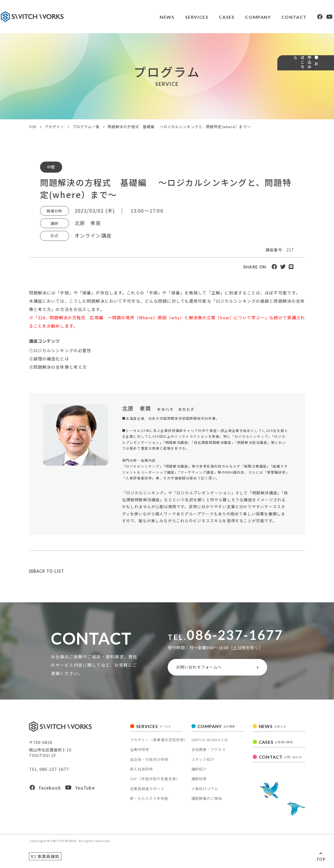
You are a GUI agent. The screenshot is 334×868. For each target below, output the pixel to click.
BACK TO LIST (47, 571)
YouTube (80, 790)
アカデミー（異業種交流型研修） (159, 742)
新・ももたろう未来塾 (149, 801)
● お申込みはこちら (325, 84)
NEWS (150, 17)
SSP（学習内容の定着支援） (155, 781)
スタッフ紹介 (203, 762)
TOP (321, 859)
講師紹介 (199, 771)
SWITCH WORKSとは (210, 742)
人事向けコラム (205, 791)
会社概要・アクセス (209, 752)
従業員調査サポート (148, 791)
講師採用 (199, 781)
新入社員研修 (142, 771)
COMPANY (242, 17)
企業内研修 (140, 752)
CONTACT (279, 17)
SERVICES (180, 17)
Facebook (45, 790)
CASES (211, 17)
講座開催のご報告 (207, 801)
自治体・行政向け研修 (149, 762)
